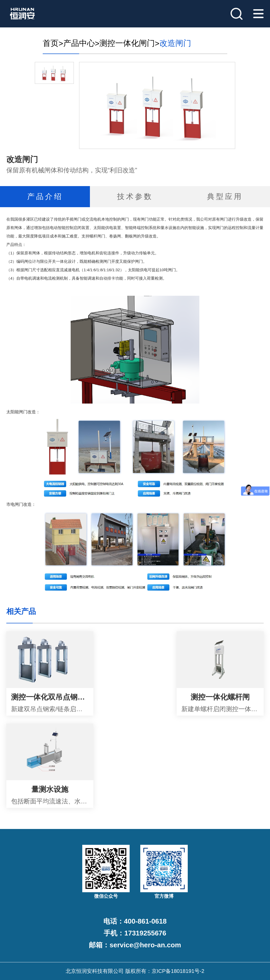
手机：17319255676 (135, 933)
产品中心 (79, 43)
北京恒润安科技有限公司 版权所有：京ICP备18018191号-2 (135, 971)
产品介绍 (45, 197)
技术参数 (135, 197)
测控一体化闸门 (127, 43)
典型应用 (225, 197)
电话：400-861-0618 (135, 921)
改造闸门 (175, 43)
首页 (51, 43)
